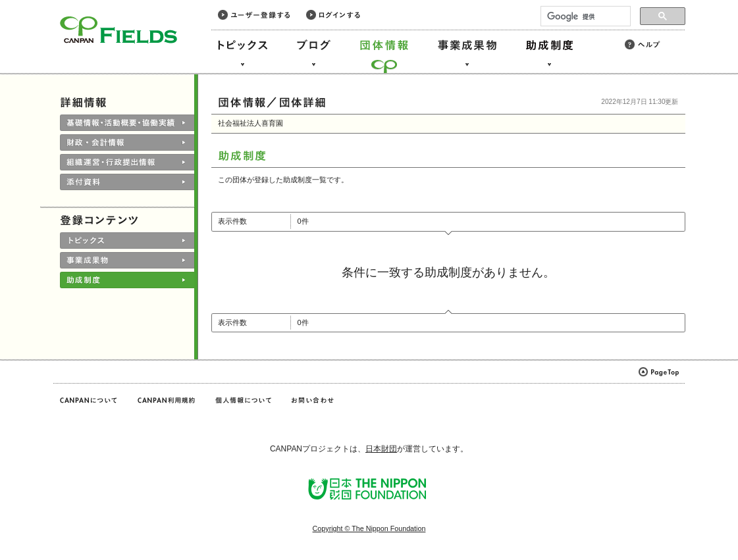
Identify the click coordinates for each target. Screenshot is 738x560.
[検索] (584, 16)
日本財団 (381, 449)
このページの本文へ (39, 1)
